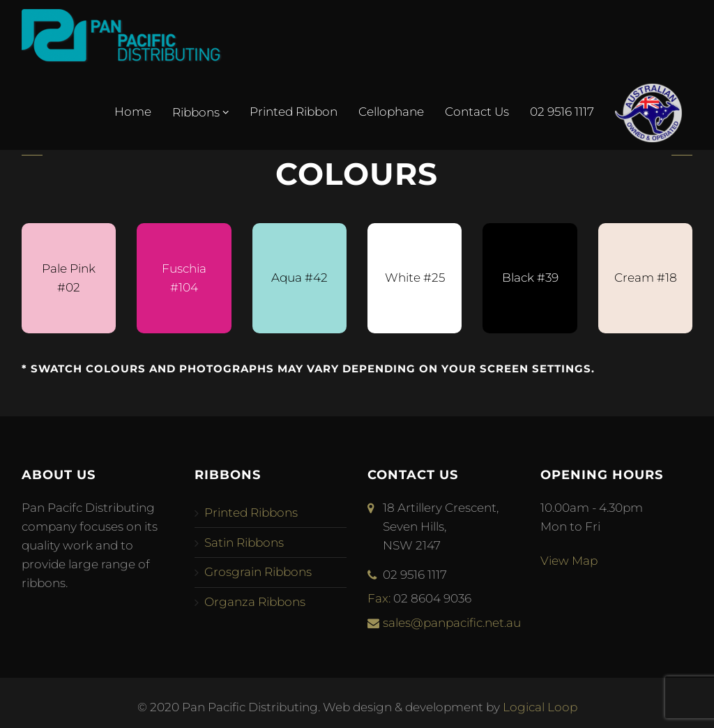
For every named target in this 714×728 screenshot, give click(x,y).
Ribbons (200, 112)
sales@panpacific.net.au (452, 623)
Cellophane (391, 112)
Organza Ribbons (255, 602)
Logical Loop (540, 707)
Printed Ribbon (294, 112)
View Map (569, 561)
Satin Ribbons (244, 543)
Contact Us (477, 112)
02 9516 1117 (562, 112)
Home (133, 112)
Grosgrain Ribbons (258, 572)
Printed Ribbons (251, 513)
